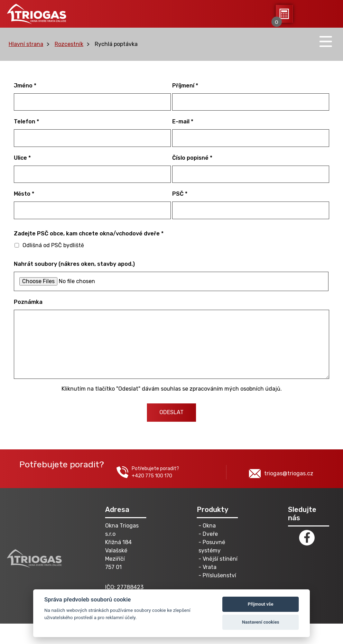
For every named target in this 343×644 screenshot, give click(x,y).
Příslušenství (219, 575)
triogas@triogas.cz (281, 474)
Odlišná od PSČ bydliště (49, 245)
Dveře (210, 534)
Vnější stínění (220, 559)
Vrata (210, 567)
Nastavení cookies (261, 622)
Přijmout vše (261, 604)
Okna (209, 526)
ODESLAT (171, 412)
